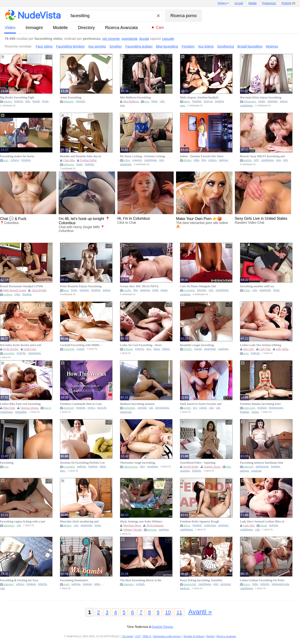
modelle (60, 28)
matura (284, 101)
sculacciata (210, 525)
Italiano (222, 3)
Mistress (272, 46)
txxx (147, 101)
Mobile (253, 3)
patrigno (202, 290)
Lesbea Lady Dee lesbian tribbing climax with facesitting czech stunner (263, 345)
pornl (66, 584)
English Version (163, 627)
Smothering (225, 46)
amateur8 (69, 408)
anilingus (272, 101)
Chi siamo (127, 636)
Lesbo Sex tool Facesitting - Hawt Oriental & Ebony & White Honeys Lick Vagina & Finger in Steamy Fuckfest (142, 345)
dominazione (276, 408)
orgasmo (137, 160)
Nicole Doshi (191, 467)
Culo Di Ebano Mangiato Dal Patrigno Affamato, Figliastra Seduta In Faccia (202, 286)
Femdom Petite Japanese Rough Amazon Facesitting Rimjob (199, 521)
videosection (130, 467)
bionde (36, 101)
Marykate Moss (132, 525)
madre (262, 101)
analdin (247, 160)
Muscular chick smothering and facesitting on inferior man (79, 521)
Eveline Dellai (88, 160)
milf (256, 160)
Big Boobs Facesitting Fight (17, 97)
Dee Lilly (249, 349)
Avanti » (200, 612)
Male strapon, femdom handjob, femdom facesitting (199, 97)
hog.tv (47, 408)
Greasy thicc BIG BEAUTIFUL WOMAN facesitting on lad (139, 286)
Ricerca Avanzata (121, 28)
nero (149, 349)
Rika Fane (9, 408)
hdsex (187, 101)
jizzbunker (129, 408)
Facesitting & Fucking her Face (19, 580)
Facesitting (7, 463)
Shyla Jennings (155, 525)
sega (182, 106)
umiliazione (262, 467)
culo (162, 101)
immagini (34, 28)
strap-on (208, 101)
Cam (160, 28)
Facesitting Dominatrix (74, 580)
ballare (166, 349)
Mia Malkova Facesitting (135, 97)
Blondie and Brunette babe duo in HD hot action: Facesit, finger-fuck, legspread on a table (82, 156)
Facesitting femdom (70, 46)
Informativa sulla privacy (167, 636)
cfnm (17, 294)
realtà (155, 290)
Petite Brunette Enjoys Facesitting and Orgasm (81, 286)
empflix (188, 349)
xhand (263, 525)
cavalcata (185, 294)
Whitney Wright (132, 530)
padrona (223, 160)
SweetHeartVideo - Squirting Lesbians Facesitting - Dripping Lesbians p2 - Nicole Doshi (199, 463)
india (196, 160)
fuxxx (247, 584)
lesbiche (19, 101)
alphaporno (250, 101)
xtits (228, 467)
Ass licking (206, 46)
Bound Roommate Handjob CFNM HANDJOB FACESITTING (21, 286)
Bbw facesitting (167, 46)
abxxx (187, 525)
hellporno (69, 164)
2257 (138, 636)
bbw (204, 160)
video (10, 28)
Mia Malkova (131, 101)
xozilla (127, 290)
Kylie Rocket (11, 349)
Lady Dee (265, 349)
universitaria (162, 408)
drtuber (187, 160)
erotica (91, 408)
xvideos (8, 294)
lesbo (255, 584)
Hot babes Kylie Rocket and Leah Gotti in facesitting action (21, 345)
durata (144, 39)
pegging (219, 101)
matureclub (190, 584)
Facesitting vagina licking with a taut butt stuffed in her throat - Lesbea (22, 521)
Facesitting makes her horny (17, 156)
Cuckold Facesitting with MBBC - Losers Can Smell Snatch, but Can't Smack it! (82, 345)
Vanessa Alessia (29, 408)
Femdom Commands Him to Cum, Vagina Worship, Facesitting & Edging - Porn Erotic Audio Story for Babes (83, 404)
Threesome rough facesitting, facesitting (138, 463)
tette (28, 101)
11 (179, 612)
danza (157, 349)
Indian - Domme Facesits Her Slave (202, 156)
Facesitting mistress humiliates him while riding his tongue (262, 463)
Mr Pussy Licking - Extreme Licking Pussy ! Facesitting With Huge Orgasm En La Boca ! (142, 156)
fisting (255, 412)
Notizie (210, 636)
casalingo (223, 349)
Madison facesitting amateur (137, 404)
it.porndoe (189, 290)
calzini (203, 408)
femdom (197, 101)
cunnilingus (246, 106)
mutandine (21, 412)
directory (86, 28)
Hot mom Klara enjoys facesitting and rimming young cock (261, 97)
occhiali (140, 584)
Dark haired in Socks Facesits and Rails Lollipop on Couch (201, 404)
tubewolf (248, 467)
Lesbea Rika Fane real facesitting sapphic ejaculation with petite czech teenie (22, 404)
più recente (111, 39)
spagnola (145, 290)
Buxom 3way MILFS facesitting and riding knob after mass (262, 156)
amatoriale (126, 164)
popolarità (129, 39)
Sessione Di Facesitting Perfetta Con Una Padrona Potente (82, 463)
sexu (246, 353)
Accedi (239, 3)
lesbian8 (128, 349)
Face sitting (44, 46)
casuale (168, 39)
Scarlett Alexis (212, 467)
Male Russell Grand (15, 290)
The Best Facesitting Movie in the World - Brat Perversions (141, 580)
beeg (66, 290)
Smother (116, 46)
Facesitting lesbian (139, 46)
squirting (185, 471)
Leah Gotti (30, 349)
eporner (7, 101)
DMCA (147, 636)
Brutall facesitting (250, 46)
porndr (187, 408)
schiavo (15, 160)
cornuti (81, 349)
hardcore (185, 588)
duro (62, 471)
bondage (245, 412)
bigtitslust (9, 525)
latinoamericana (280, 584)
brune (45, 101)
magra (164, 290)
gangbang (152, 467)
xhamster (68, 101)
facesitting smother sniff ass (257, 286)
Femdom (188, 46)
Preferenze (269, 3)
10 (168, 612)
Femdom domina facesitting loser (260, 404)
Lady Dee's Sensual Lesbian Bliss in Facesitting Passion (262, 521)
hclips (127, 160)
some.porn (249, 408)
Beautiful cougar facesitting (197, 345)
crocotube (9, 353)
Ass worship (97, 46)
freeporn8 (69, 349)
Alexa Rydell (39, 290)
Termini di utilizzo (194, 636)
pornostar (226, 584)
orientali (81, 101)
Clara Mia (69, 160)
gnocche (102, 408)
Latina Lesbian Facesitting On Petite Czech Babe (262, 580)
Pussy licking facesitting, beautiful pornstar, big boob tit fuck (201, 580)
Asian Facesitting (71, 97)
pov (195, 408)
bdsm (154, 101)
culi (151, 408)
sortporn (152, 530)
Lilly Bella (282, 349)
